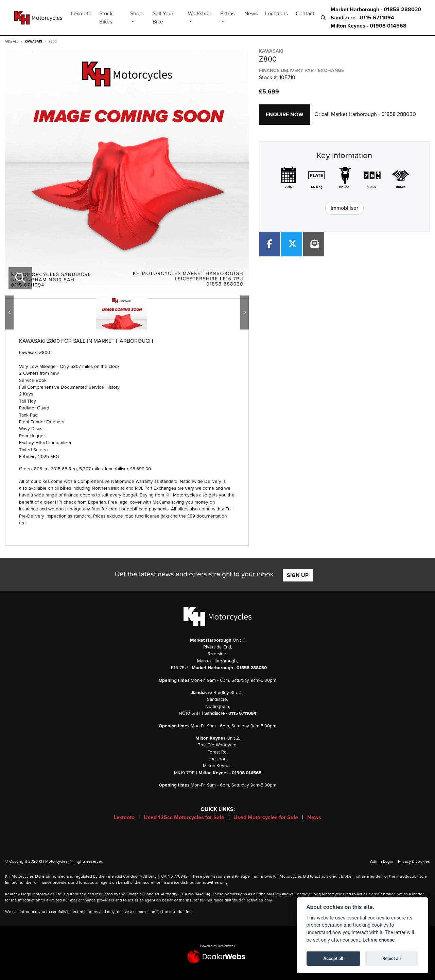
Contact (305, 14)
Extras (228, 14)
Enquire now (285, 115)
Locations (276, 14)
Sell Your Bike (166, 18)
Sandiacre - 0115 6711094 (362, 18)
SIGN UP (298, 575)
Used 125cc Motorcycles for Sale (185, 817)
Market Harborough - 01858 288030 (376, 10)
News (251, 14)
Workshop (201, 14)
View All (12, 41)
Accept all (333, 958)
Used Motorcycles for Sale (266, 817)
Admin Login (382, 861)
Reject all (391, 958)
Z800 (53, 41)
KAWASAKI (33, 41)
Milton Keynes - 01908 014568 (369, 26)
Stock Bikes (110, 18)
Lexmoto (86, 14)
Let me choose (379, 940)
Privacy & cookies (414, 861)
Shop (140, 14)
